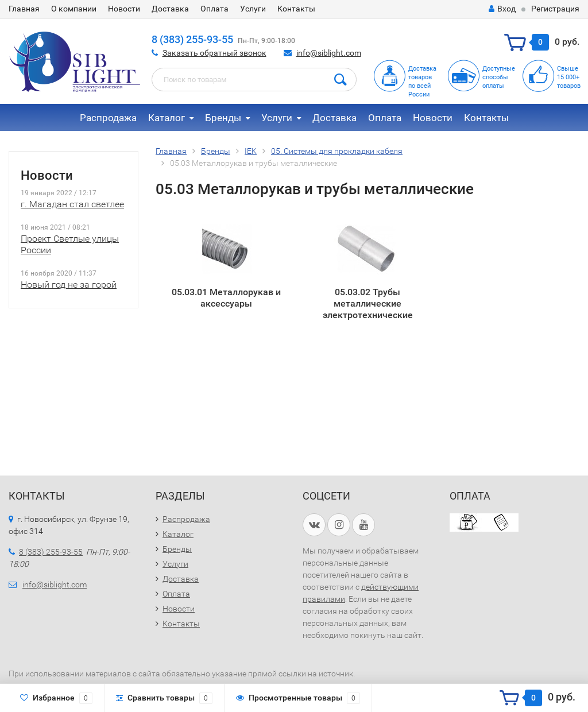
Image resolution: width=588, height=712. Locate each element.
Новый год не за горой (69, 285)
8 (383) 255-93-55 (192, 39)
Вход (502, 9)
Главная (24, 9)
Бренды (223, 118)
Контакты (296, 9)
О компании (74, 9)
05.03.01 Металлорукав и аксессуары (226, 298)
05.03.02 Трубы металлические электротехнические (368, 303)
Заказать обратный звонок (214, 53)
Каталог (167, 118)
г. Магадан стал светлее (72, 204)
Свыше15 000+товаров (569, 77)
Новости (124, 9)
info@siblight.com (329, 53)
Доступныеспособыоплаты (499, 77)
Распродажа (108, 118)
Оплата (214, 9)
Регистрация (555, 9)
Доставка (170, 9)
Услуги (253, 9)
